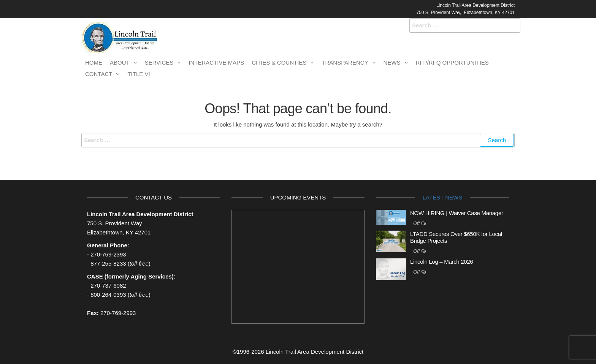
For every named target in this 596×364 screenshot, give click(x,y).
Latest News (442, 197)
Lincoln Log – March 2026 (441, 262)
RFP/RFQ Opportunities (452, 63)
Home (94, 63)
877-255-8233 (108, 264)
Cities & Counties (279, 63)
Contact (99, 74)
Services (159, 63)
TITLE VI (139, 74)
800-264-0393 (108, 295)
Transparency (345, 63)
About (120, 63)
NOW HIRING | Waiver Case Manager (457, 213)
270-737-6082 (108, 286)
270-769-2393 (108, 254)
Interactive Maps (216, 63)
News (392, 63)
